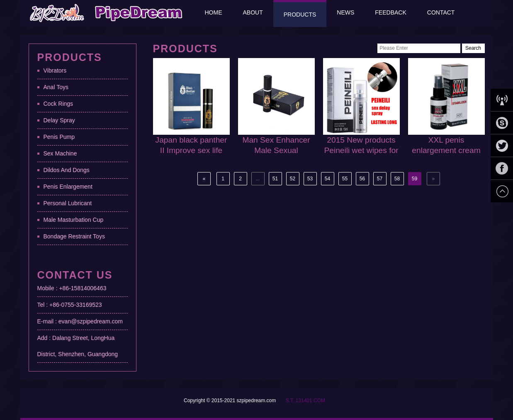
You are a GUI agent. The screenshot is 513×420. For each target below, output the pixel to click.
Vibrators (55, 70)
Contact (441, 12)
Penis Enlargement (68, 187)
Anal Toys (56, 87)
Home (214, 12)
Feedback (390, 12)
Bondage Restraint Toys (74, 236)
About (253, 12)
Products (300, 15)
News (345, 12)
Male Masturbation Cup (74, 220)
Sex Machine (60, 153)
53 (310, 179)
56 (362, 179)
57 (380, 179)
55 (345, 179)
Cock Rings (58, 104)
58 (397, 179)
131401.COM (310, 401)
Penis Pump (59, 137)
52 (293, 179)
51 (275, 179)
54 (327, 179)
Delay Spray (59, 120)
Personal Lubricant (68, 203)
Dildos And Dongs (67, 170)
